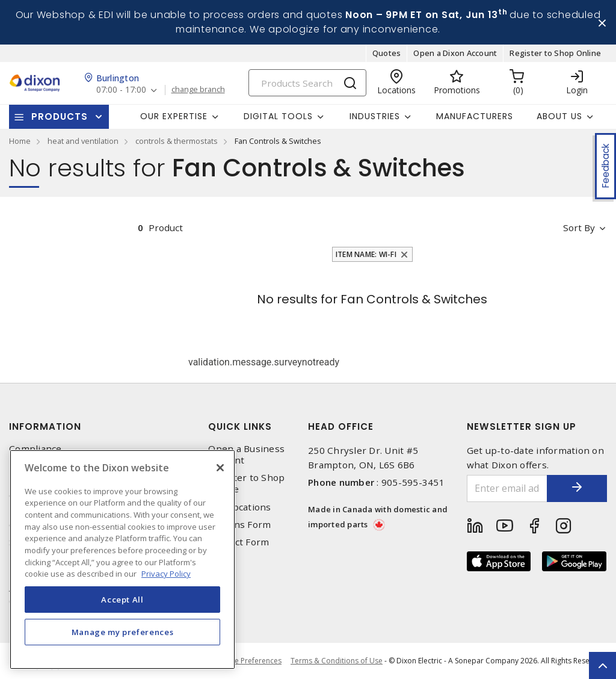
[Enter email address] (507, 488)
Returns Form (239, 525)
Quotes (387, 53)
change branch (198, 90)
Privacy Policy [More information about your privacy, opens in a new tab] (166, 574)
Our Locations (239, 507)
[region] (122, 560)
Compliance (35, 449)
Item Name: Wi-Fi (366, 254)
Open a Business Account (246, 454)
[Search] (307, 83)
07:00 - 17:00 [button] (121, 90)
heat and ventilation (83, 141)
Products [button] (60, 116)
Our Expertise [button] (174, 116)
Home (20, 141)
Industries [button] (375, 116)
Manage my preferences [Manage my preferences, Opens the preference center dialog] (123, 632)
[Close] (220, 468)
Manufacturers (475, 116)
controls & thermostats (177, 141)
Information (45, 426)
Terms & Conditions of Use (337, 661)
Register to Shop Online (555, 53)
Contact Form (239, 542)
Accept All (122, 600)
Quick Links (240, 426)
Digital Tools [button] (278, 116)
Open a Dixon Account (455, 53)
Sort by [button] (579, 228)
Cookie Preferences (248, 661)
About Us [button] (559, 116)
